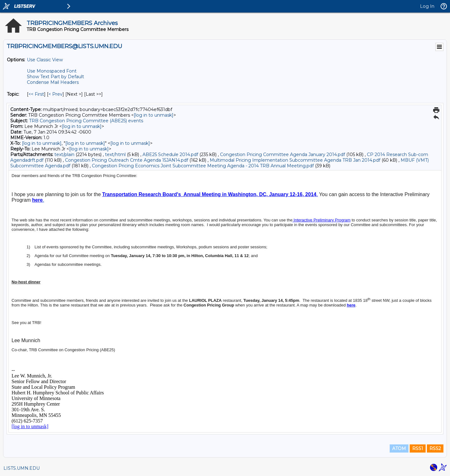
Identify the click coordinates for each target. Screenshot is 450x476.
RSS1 (418, 448)
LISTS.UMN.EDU (22, 468)
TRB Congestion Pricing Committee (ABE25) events (86, 121)
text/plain (64, 154)
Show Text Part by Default (55, 77)
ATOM (399, 448)
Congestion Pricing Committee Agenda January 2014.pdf (282, 154)
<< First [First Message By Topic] (36, 94)
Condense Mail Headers (53, 82)
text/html (115, 154)
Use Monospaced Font (52, 71)
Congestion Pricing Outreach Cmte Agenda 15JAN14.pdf (127, 160)
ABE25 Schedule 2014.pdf (170, 154)
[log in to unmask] (154, 115)
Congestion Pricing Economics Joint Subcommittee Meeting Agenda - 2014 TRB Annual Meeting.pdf (203, 166)
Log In (427, 6)
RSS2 (435, 448)
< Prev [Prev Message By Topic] (55, 94)
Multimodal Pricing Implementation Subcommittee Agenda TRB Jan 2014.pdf (295, 160)
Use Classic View (45, 60)
